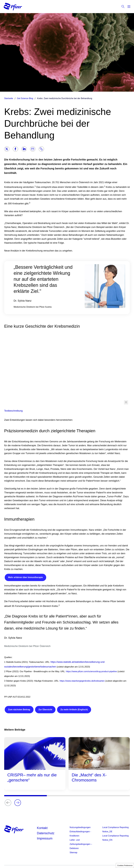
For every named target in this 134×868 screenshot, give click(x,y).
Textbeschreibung (13, 411)
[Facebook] (15, 149)
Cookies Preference (125, 865)
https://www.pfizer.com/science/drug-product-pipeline (91, 671)
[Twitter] (7, 149)
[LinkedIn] (24, 149)
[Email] (33, 149)
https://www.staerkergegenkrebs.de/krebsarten (82, 681)
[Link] (41, 149)
